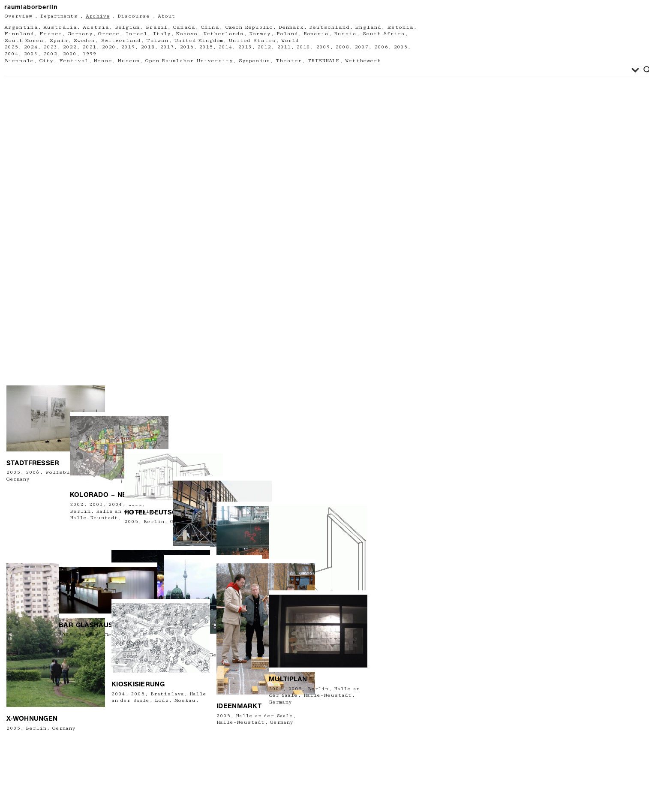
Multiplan (288, 679)
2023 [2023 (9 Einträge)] (50, 47)
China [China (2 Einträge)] (210, 27)
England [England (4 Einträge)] (368, 27)
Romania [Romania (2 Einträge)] (316, 34)
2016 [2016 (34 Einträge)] (186, 47)
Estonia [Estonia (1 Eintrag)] (400, 27)
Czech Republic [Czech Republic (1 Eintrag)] (249, 27)
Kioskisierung (138, 684)
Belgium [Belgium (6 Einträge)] (127, 27)
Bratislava (167, 694)
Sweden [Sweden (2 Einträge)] (84, 41)
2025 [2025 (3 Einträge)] (11, 47)
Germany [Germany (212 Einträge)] (80, 34)
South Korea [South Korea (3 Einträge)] (24, 41)
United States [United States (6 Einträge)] (252, 41)
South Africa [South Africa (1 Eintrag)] (383, 34)
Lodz (162, 700)
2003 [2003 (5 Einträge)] (30, 54)
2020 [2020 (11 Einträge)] (108, 47)
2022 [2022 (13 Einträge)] (69, 47)
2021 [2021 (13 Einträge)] (89, 47)
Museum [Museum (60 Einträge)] (129, 61)
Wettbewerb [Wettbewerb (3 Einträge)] (363, 61)
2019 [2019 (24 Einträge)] (128, 47)
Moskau (185, 700)
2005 (13, 553)
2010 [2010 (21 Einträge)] (303, 47)
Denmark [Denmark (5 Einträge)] (291, 27)
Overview (18, 16)
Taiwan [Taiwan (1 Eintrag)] (157, 41)
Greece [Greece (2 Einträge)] (109, 34)
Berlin (36, 728)
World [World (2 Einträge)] (290, 41)
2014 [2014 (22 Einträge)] (225, 47)
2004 (276, 689)
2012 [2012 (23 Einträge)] (264, 47)
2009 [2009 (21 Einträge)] (323, 47)
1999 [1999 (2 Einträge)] (89, 54)
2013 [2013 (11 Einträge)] (245, 47)
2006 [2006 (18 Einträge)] (381, 47)
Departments (59, 16)
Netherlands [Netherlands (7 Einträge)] (223, 34)
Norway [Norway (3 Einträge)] (260, 34)
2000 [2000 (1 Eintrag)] (69, 54)
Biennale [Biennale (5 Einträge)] (19, 61)
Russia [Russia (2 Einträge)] (345, 34)
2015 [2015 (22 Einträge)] (206, 47)
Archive (98, 16)
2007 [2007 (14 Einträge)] (361, 47)
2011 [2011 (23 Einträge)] (284, 47)
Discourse (134, 16)
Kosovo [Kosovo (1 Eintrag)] (187, 34)
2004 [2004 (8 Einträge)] (11, 54)
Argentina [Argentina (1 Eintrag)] (21, 27)
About (167, 16)
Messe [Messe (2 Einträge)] (103, 61)
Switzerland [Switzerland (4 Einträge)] (121, 41)
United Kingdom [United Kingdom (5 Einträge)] (198, 41)
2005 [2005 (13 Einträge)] (400, 47)
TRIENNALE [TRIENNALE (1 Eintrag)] (323, 61)
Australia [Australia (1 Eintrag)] (60, 27)
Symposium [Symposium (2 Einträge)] (254, 61)
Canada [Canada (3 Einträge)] (184, 27)
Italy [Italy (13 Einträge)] (162, 34)
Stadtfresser (33, 543)
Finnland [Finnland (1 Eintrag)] (19, 34)
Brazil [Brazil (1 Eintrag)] (156, 27)
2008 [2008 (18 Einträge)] (342, 47)
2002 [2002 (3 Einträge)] (50, 54)
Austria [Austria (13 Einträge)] (96, 27)
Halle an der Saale (264, 716)
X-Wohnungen (32, 719)
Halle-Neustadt (240, 722)
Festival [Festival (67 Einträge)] (74, 61)
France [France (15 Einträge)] (51, 34)
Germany (64, 728)
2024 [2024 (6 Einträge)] (30, 47)
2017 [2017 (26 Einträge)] (167, 47)
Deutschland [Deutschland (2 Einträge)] (329, 27)
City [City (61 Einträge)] (46, 61)
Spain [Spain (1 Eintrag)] (59, 41)
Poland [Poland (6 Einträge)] (287, 34)
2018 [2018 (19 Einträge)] (147, 47)
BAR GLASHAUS (86, 625)
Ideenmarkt (239, 706)
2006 (33, 553)
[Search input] (319, 70)
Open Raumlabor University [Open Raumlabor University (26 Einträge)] (189, 61)
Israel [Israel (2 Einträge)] (136, 34)
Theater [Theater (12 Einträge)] (289, 61)
